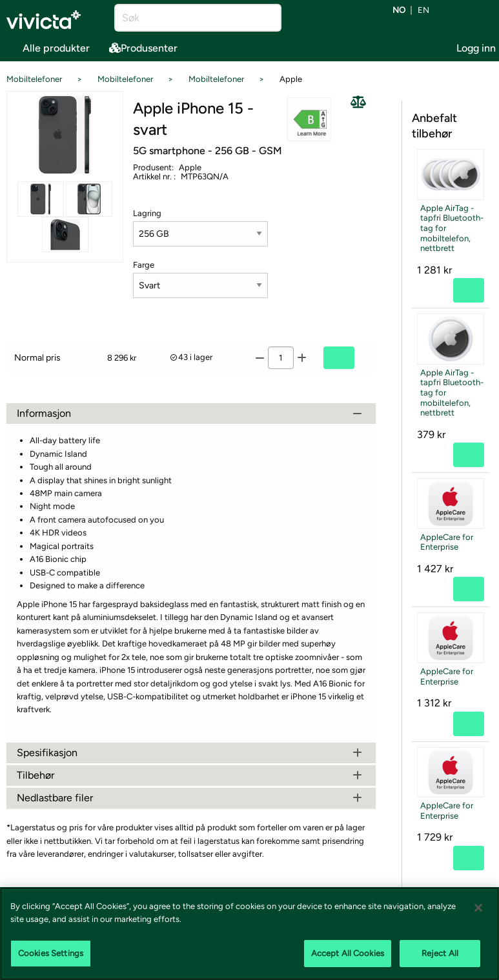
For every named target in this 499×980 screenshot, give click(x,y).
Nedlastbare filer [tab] (191, 798)
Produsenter (143, 48)
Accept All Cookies (348, 953)
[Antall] (281, 358)
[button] (310, 119)
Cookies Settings (51, 953)
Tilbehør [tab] (191, 775)
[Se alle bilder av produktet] (65, 135)
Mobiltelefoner (34, 79)
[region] (250, 934)
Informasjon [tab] (191, 413)
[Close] (478, 908)
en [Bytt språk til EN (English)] (423, 11)
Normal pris (37, 358)
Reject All (440, 953)
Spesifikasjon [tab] (191, 753)
